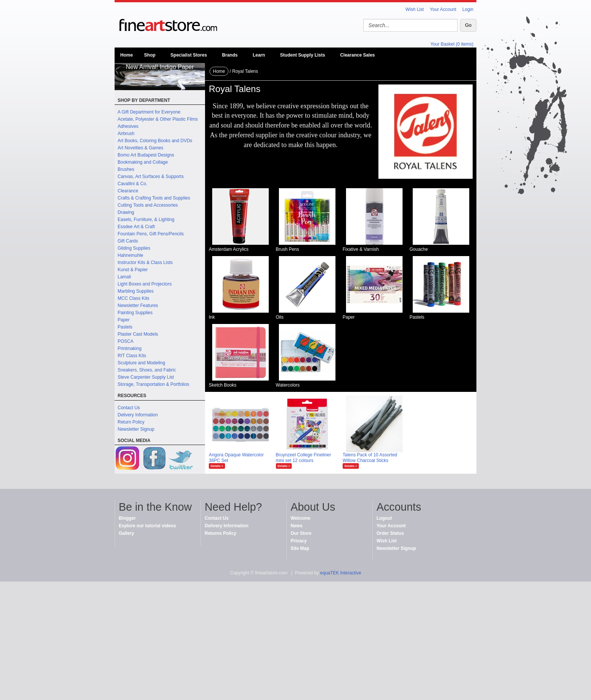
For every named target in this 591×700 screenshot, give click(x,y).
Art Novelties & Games (140, 148)
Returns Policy (220, 533)
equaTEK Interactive (341, 573)
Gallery (126, 533)
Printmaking (129, 348)
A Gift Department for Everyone (149, 112)
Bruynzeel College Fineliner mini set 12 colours (304, 458)
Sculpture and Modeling (141, 363)
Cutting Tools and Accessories (148, 205)
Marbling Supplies (136, 291)
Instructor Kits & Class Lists (145, 262)
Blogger (127, 518)
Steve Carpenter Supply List (146, 377)
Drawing (126, 212)
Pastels (125, 327)
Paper (124, 320)
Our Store (301, 533)
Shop (150, 55)
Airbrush (126, 134)
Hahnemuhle (130, 255)
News (296, 526)
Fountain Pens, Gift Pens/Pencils (151, 234)
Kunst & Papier (133, 270)
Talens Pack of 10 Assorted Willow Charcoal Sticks (370, 458)
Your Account (443, 9)
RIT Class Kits (132, 356)
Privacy (299, 541)
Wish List (415, 9)
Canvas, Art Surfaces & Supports (151, 177)
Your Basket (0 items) (452, 44)
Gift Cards (128, 241)
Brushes (126, 169)
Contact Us (129, 408)
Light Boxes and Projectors (145, 284)
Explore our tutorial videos (147, 526)
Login (468, 9)
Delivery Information (138, 415)
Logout (384, 518)
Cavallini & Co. (132, 184)
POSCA (126, 341)
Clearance (128, 191)
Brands (230, 55)
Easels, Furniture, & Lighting (146, 220)
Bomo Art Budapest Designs (146, 155)
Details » (217, 466)
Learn (259, 55)
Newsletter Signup (136, 429)
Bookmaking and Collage (143, 162)
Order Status (390, 533)
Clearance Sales (357, 55)
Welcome (300, 518)
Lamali (124, 277)
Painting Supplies (135, 313)
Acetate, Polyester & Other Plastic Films (158, 119)
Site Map (300, 548)
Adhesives (128, 126)
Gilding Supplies (134, 248)
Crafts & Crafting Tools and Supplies (154, 198)
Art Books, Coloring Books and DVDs (155, 141)
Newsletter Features (138, 305)
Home (126, 55)
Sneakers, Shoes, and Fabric (147, 370)
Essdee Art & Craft (136, 227)
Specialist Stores (189, 55)
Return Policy (131, 422)
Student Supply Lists (302, 55)
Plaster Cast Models (138, 334)
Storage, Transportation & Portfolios (153, 384)
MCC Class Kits (133, 298)
